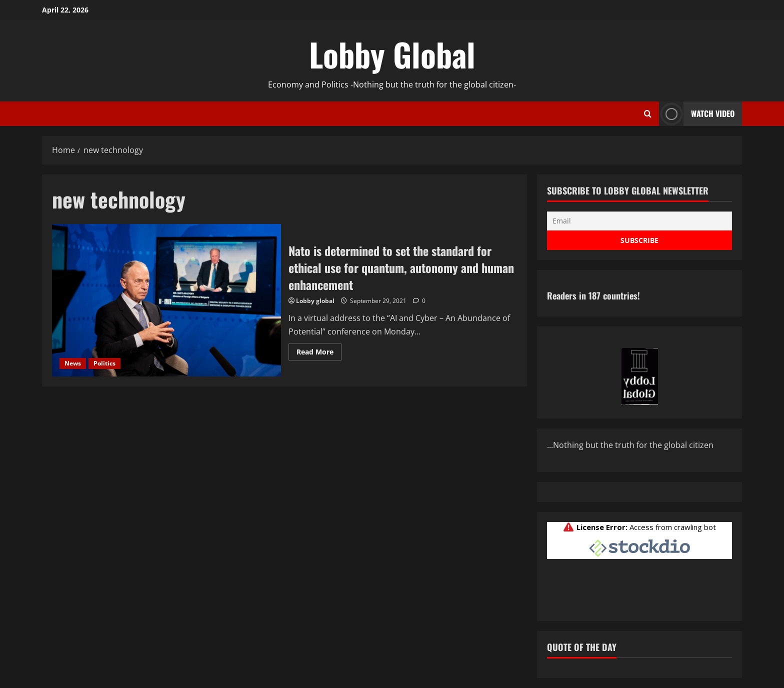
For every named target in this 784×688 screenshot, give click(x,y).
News (73, 363)
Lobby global (315, 301)
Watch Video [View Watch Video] (697, 114)
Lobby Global (392, 54)
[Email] (639, 221)
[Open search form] (648, 114)
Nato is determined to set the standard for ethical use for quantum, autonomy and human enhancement (166, 300)
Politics (104, 363)
